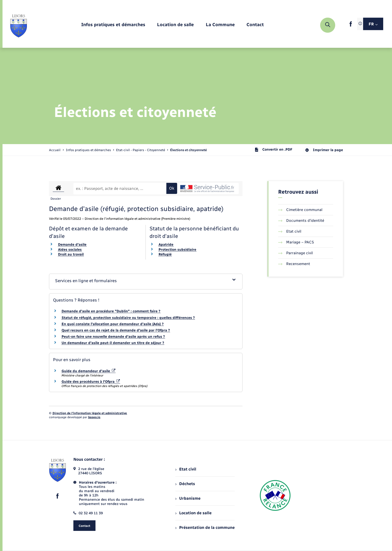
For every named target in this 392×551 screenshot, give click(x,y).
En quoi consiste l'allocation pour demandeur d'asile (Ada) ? (113, 324)
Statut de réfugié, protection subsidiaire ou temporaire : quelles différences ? (128, 318)
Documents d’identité (301, 221)
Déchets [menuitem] (185, 484)
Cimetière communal (300, 210)
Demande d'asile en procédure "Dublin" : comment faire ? (111, 311)
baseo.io (94, 417)
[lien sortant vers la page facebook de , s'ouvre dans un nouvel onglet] (351, 26)
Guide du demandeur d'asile (88, 371)
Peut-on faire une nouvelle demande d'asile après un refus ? (113, 337)
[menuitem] (113, 25)
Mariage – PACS (296, 242)
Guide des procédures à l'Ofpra (91, 382)
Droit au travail (71, 254)
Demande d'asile (72, 245)
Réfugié (165, 254)
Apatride (166, 245)
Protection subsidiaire (177, 250)
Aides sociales (70, 250)
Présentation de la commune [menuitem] (205, 527)
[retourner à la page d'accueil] (18, 25)
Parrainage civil (296, 253)
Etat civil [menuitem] (186, 469)
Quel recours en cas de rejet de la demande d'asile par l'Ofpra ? (116, 330)
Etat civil (290, 231)
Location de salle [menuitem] (193, 513)
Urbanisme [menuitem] (188, 498)
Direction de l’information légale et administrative (90, 413)
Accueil (55, 150)
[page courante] (188, 150)
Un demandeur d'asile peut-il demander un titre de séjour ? (113, 343)
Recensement (294, 264)
